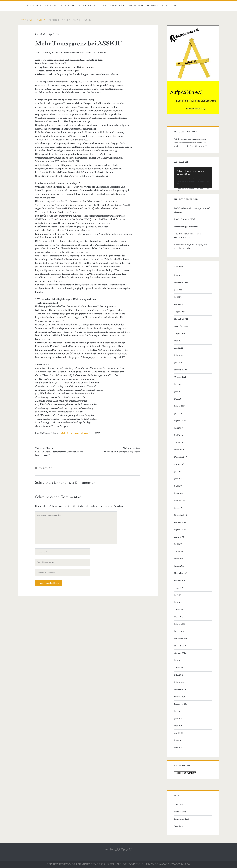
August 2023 (179, 312)
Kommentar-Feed (182, 819)
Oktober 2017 (180, 581)
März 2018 (179, 559)
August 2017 (179, 588)
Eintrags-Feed (180, 812)
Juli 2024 (178, 290)
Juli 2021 (178, 384)
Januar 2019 (179, 508)
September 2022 (181, 326)
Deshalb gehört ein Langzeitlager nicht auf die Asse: (192, 210)
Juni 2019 (178, 479)
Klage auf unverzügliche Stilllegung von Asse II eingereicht (191, 246)
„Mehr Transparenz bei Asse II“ (75, 433)
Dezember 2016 (181, 639)
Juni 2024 (179, 297)
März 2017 (179, 617)
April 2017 (179, 610)
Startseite (34, 6)
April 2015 (179, 733)
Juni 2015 (178, 719)
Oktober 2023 (180, 304)
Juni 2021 (178, 392)
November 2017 (181, 573)
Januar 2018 (179, 566)
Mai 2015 (178, 726)
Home (22, 20)
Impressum (136, 6)
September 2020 (181, 421)
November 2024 (181, 283)
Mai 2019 (178, 486)
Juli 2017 (178, 595)
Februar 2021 (180, 406)
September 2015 (181, 704)
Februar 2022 (180, 355)
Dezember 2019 (181, 457)
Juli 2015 (178, 711)
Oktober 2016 (180, 653)
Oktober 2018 (180, 522)
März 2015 (179, 740)
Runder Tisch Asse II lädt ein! (187, 219)
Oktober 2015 (180, 697)
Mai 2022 (178, 341)
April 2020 (179, 442)
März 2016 (179, 675)
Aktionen (100, 6)
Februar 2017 (180, 624)
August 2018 (179, 537)
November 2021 (181, 370)
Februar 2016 (180, 682)
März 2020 (179, 450)
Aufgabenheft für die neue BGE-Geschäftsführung (188, 236)
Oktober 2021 (180, 377)
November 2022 (181, 319)
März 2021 (179, 399)
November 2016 (181, 646)
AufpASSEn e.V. (119, 850)
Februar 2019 (180, 501)
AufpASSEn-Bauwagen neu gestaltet (122, 452)
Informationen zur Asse (60, 6)
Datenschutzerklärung (162, 6)
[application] (193, 178)
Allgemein (37, 20)
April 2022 (179, 348)
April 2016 (179, 668)
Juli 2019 (178, 471)
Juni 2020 (179, 428)
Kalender (85, 6)
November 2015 (181, 690)
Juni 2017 (178, 602)
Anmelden (179, 805)
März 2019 (179, 493)
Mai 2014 (178, 748)
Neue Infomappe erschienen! (186, 227)
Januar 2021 (179, 413)
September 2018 (181, 530)
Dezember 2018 (181, 515)
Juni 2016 (178, 660)
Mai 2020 (179, 435)
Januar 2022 (179, 363)
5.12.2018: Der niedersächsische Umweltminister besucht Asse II (59, 453)
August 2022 (180, 334)
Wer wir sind (118, 6)
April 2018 (179, 551)
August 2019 (179, 464)
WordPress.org (180, 826)
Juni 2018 (178, 544)
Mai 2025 (178, 275)
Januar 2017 (179, 631)
